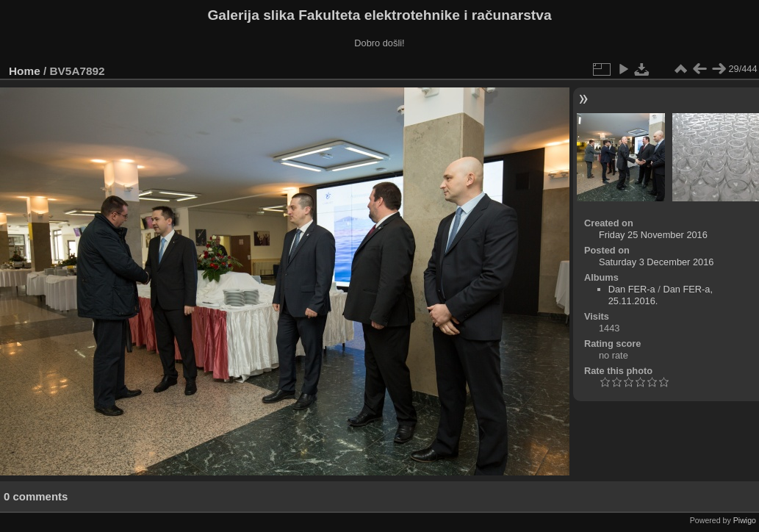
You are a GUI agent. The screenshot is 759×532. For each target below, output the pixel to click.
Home (25, 71)
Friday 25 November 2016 (653, 235)
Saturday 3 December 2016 (657, 262)
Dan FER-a (632, 289)
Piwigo (745, 520)
